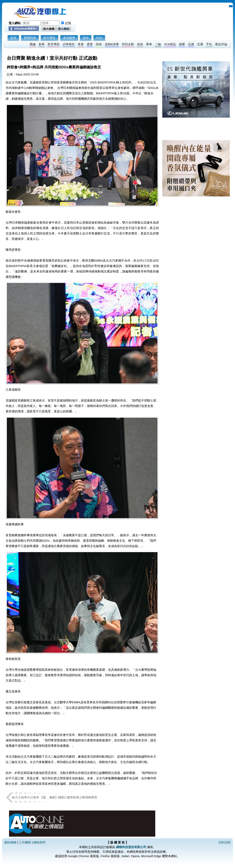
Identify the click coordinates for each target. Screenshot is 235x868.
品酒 (191, 44)
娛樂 (182, 44)
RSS (99, 38)
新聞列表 (30, 38)
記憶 (68, 23)
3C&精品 (170, 44)
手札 (209, 44)
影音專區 (54, 44)
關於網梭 (10, 842)
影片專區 (49, 38)
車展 (81, 44)
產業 (90, 44)
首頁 (13, 38)
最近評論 (221, 44)
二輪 (158, 44)
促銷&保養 (112, 44)
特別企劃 (128, 44)
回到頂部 (225, 842)
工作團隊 (25, 842)
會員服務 (69, 38)
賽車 (149, 44)
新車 (42, 44)
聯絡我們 (39, 842)
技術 (99, 44)
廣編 (33, 44)
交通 (200, 44)
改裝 (140, 44)
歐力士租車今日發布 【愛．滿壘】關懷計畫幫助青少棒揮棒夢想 (55, 797)
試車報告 (69, 44)
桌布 (86, 38)
